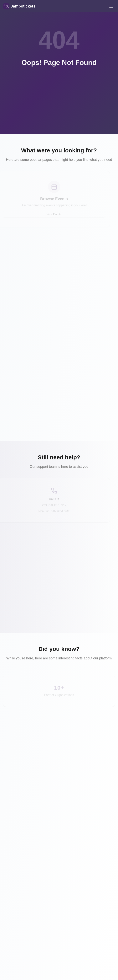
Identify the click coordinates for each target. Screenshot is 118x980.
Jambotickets (23, 6)
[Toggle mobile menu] (111, 6)
